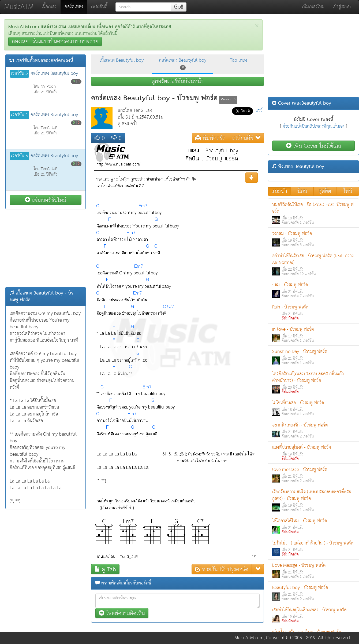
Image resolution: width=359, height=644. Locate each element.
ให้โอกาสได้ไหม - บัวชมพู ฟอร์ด (313, 526)
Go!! (179, 7)
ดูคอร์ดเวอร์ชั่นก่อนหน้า (178, 81)
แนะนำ (279, 191)
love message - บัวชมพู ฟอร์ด (313, 475)
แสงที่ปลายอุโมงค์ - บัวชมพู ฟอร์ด (313, 453)
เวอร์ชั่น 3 (19, 156)
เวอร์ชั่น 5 (19, 74)
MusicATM (19, 7)
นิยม (302, 191)
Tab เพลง (238, 60)
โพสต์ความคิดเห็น (122, 613)
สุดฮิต (325, 191)
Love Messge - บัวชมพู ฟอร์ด (313, 571)
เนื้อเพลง (49, 7)
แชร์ (259, 111)
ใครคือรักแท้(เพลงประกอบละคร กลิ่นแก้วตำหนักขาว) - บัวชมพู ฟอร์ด (313, 382)
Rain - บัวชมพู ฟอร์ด (313, 312)
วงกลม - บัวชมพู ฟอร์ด (313, 239)
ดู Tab (105, 569)
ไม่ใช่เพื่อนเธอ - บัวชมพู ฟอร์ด (313, 408)
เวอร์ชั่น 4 (19, 115)
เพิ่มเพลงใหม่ (313, 7)
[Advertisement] (46, 248)
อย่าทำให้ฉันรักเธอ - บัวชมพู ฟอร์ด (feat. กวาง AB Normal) (313, 264)
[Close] (257, 26)
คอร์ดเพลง (76, 7)
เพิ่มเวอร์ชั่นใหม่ (46, 200)
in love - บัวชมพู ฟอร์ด (313, 335)
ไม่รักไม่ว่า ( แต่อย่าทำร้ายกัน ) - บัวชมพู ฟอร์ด (313, 548)
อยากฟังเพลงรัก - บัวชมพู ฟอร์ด (313, 430)
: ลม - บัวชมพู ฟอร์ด (313, 290)
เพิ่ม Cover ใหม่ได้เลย (314, 146)
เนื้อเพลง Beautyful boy (122, 60)
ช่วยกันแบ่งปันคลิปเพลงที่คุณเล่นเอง (314, 126)
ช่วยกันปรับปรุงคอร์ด (222, 569)
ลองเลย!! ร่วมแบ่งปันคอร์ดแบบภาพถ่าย (55, 42)
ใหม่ (348, 191)
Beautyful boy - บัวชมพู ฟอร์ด (313, 593)
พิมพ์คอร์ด (210, 138)
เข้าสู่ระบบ (342, 7)
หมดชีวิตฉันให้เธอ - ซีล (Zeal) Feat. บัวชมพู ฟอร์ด (313, 213)
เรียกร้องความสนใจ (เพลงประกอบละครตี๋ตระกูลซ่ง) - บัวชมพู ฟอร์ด (313, 501)
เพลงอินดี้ (99, 7)
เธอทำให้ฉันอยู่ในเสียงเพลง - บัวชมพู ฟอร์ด (313, 615)
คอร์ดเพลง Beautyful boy (183, 64)
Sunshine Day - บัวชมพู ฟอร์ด (313, 357)
